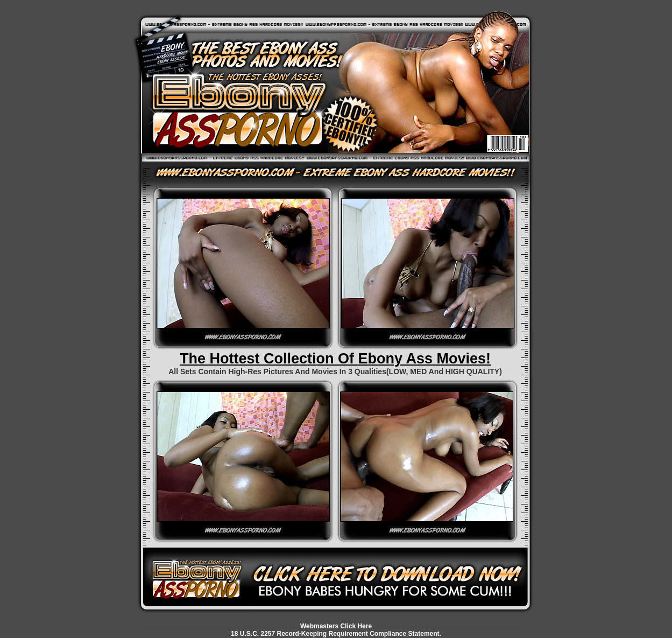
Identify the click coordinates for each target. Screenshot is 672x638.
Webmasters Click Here (336, 626)
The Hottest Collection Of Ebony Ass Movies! (335, 359)
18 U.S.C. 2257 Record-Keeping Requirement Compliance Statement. (336, 634)
